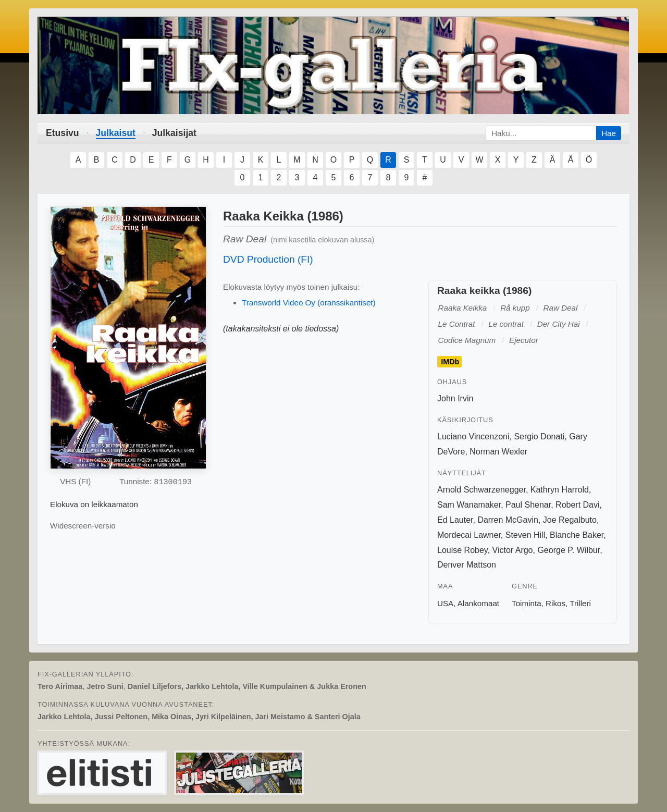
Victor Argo (513, 550)
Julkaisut (116, 133)
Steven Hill (525, 535)
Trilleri (580, 603)
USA (445, 603)
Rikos (555, 603)
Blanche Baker (577, 535)
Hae (609, 133)
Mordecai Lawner (469, 535)
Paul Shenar (528, 505)
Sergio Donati (539, 436)
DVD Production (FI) (268, 259)
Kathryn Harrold (560, 490)
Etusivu (63, 133)
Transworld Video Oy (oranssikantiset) (309, 303)
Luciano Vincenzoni (473, 436)
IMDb (450, 362)
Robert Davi (577, 505)
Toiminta (527, 603)
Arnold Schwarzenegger (481, 490)
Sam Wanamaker (469, 505)
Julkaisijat (174, 133)
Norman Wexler (498, 452)
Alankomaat (478, 603)
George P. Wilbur (569, 550)
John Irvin (455, 398)
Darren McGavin (508, 520)
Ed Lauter (455, 520)
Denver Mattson (467, 565)
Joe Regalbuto (570, 520)
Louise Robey (462, 550)
